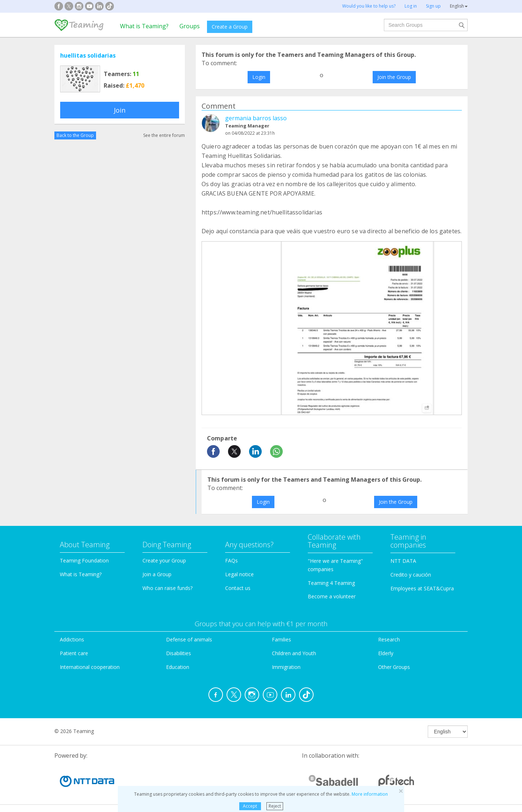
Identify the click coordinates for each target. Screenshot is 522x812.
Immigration (286, 667)
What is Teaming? (144, 26)
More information (370, 794)
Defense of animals (189, 639)
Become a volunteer (332, 596)
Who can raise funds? (167, 588)
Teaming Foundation (84, 560)
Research (389, 639)
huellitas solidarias (88, 55)
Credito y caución (411, 575)
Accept (250, 806)
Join (120, 110)
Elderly (386, 653)
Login (259, 77)
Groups (190, 26)
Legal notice (239, 574)
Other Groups (394, 667)
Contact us (238, 588)
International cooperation (90, 667)
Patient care (74, 653)
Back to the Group (75, 135)
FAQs (231, 560)
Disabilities (179, 653)
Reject (275, 806)
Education (178, 667)
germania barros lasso (256, 118)
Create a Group (230, 27)
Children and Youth (294, 653)
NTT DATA (403, 561)
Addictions (72, 639)
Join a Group (157, 574)
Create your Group (164, 560)
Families (281, 639)
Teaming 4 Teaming (331, 583)
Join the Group (394, 77)
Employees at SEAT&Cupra (422, 588)
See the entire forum (164, 135)
